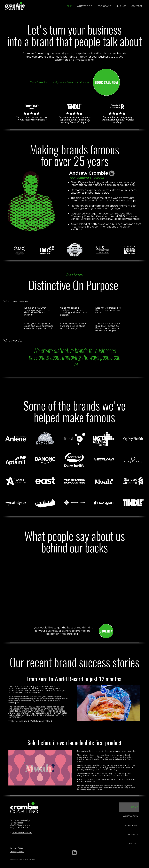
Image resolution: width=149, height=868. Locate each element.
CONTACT (133, 844)
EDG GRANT (132, 825)
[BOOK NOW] (106, 631)
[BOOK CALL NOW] (106, 82)
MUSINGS (133, 835)
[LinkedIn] (112, 173)
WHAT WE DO (130, 816)
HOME (135, 807)
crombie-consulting (22, 832)
